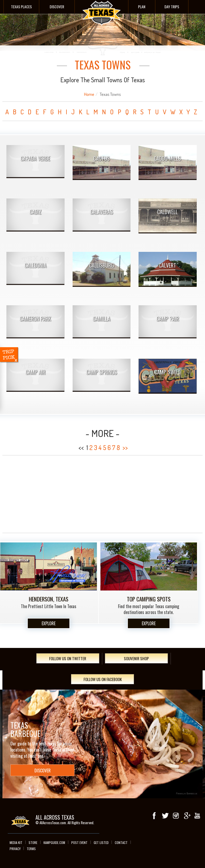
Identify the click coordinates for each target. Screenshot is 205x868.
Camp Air (36, 372)
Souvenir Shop (136, 658)
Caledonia (36, 265)
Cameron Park (35, 319)
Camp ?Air (168, 319)
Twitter (165, 816)
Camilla (102, 319)
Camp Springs (102, 372)
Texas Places (21, 7)
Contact (121, 842)
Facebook (155, 816)
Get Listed (101, 842)
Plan (142, 7)
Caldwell (167, 212)
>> (125, 447)
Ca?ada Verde (35, 158)
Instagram (176, 816)
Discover (57, 7)
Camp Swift (167, 372)
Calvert (167, 265)
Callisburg (102, 265)
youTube (197, 816)
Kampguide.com (54, 842)
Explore (49, 623)
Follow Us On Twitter (68, 658)
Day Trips (172, 7)
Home (89, 94)
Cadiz (36, 212)
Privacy (15, 849)
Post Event (79, 842)
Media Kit (16, 842)
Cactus (102, 158)
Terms (31, 849)
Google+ (187, 816)
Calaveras (102, 212)
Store (33, 842)
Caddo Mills (167, 158)
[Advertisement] (102, 494)
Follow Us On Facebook (103, 679)
